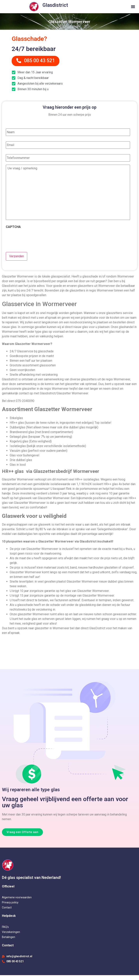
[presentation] (35, 244)
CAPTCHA (13, 233)
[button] (133, 7)
